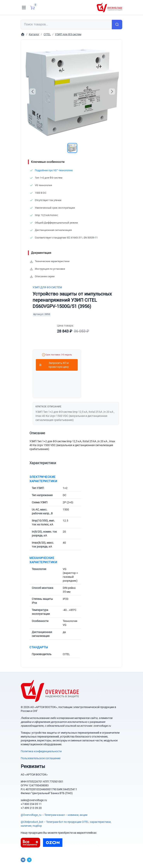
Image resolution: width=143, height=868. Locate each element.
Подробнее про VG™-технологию (54, 170)
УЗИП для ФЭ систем (47, 287)
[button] (72, 148)
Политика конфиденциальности (41, 751)
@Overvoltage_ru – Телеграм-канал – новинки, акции (54, 815)
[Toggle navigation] (24, 8)
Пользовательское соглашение (41, 758)
